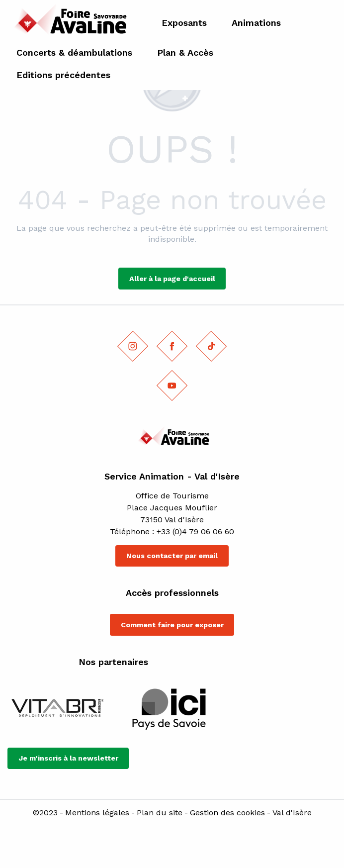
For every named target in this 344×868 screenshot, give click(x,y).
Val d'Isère (292, 813)
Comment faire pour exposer (172, 625)
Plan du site (160, 813)
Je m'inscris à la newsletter (68, 758)
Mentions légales (97, 813)
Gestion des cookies (227, 813)
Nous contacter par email (172, 556)
